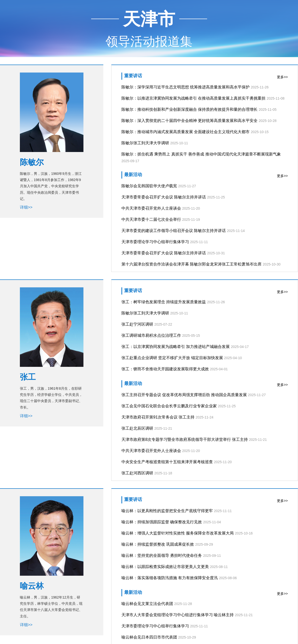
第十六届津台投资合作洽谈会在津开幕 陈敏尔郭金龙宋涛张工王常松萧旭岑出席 (191, 264)
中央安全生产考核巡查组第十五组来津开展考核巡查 (167, 462)
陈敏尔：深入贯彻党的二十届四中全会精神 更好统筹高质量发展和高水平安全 (189, 121)
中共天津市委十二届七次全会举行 (151, 219)
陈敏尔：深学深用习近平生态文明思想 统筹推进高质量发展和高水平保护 (186, 87)
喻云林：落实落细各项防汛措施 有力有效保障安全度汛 (170, 578)
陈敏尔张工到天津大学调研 (145, 143)
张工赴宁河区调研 (137, 324)
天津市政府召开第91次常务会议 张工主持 (158, 417)
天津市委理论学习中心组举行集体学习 (155, 242)
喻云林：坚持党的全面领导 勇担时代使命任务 (162, 555)
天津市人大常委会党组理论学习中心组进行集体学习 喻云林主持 (178, 615)
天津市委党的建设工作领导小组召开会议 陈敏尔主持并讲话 (174, 231)
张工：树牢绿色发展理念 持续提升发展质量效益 (164, 302)
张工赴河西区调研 (137, 473)
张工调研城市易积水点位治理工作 (151, 335)
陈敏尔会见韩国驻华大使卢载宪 (149, 186)
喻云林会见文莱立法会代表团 (147, 604)
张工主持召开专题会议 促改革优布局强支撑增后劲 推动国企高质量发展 (184, 395)
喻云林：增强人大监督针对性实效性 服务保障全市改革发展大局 (178, 533)
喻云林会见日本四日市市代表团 (149, 637)
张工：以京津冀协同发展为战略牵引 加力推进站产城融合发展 (176, 347)
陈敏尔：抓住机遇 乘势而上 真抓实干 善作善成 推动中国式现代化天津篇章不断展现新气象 (201, 154)
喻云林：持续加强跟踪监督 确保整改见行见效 (162, 522)
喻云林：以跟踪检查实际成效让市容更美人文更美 (165, 567)
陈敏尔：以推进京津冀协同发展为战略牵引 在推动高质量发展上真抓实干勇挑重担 (193, 98)
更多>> (282, 77)
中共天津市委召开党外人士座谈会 (151, 208)
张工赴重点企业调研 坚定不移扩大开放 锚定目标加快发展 (172, 358)
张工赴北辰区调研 (137, 428)
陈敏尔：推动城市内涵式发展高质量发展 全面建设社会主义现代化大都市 (186, 132)
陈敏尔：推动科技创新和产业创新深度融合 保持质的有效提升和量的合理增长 (189, 109)
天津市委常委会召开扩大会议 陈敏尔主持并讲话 (164, 197)
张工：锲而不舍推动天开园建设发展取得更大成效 (165, 369)
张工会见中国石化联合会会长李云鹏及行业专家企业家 (169, 406)
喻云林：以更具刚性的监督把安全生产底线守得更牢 (167, 511)
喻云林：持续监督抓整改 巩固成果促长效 (158, 544)
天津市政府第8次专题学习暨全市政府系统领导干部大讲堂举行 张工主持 (185, 439)
